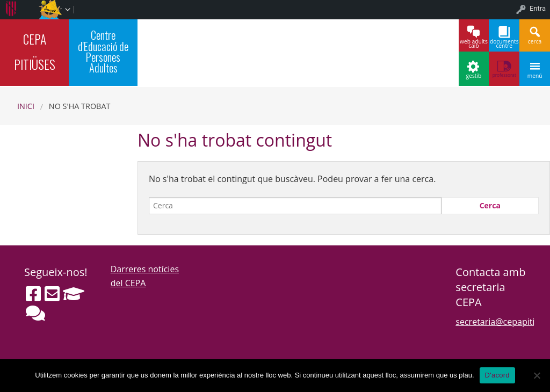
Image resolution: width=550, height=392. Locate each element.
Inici (26, 106)
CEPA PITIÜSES (35, 52)
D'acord (497, 375)
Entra (538, 8)
